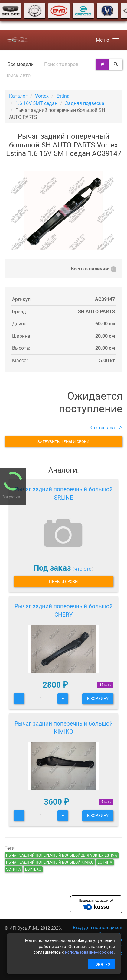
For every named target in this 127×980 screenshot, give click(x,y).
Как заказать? (106, 428)
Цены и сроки (63, 582)
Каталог (18, 96)
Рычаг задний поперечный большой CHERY (64, 610)
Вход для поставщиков (98, 928)
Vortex (42, 96)
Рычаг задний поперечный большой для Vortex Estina (62, 855)
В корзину (98, 699)
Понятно (101, 964)
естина (105, 862)
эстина (13, 869)
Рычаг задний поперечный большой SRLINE (64, 493)
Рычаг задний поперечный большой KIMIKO (64, 728)
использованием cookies (89, 952)
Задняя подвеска (85, 103)
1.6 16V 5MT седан (36, 103)
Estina (63, 96)
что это (83, 569)
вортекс (33, 869)
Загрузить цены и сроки (63, 442)
